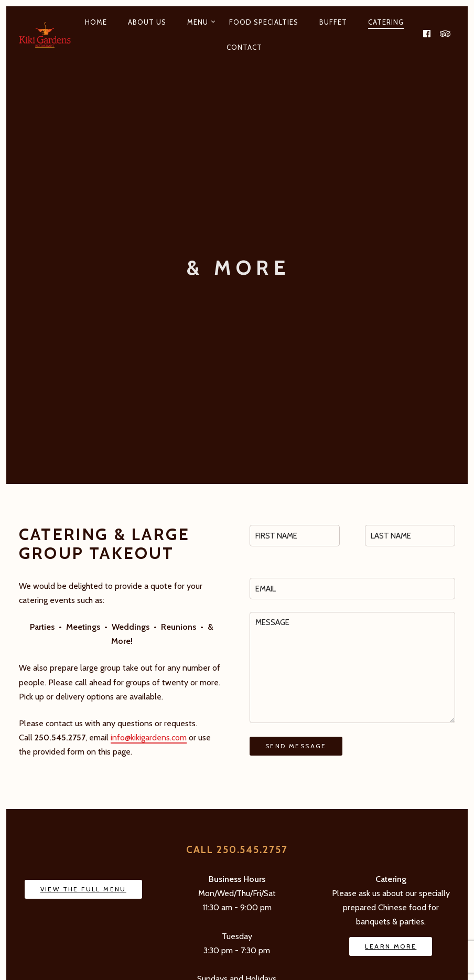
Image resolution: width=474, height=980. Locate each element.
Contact (244, 47)
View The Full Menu (83, 889)
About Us (147, 22)
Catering (386, 22)
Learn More (391, 946)
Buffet (333, 22)
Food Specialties (264, 22)
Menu (198, 22)
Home (96, 22)
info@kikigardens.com (149, 737)
